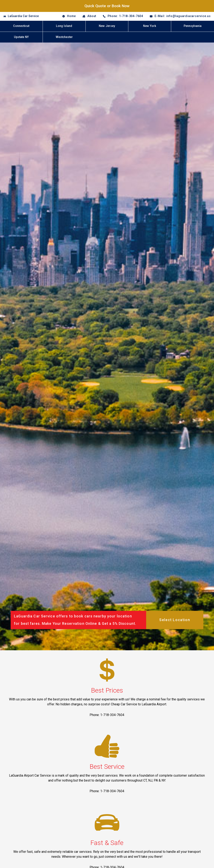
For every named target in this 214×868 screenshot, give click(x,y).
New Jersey (107, 26)
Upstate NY (21, 37)
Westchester (64, 37)
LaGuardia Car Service (23, 16)
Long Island (64, 26)
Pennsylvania (193, 26)
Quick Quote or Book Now (107, 6)
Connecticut (21, 26)
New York (150, 26)
